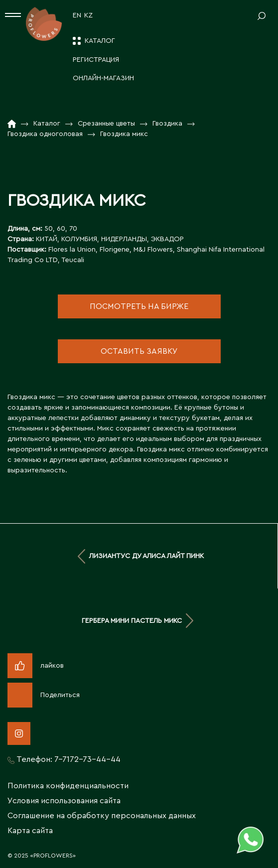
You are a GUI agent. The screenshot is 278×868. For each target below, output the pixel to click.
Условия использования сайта (64, 801)
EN (77, 15)
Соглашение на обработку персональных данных (102, 816)
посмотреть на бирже (139, 306)
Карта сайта (30, 831)
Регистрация (96, 60)
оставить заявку (139, 351)
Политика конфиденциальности (68, 786)
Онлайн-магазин (103, 78)
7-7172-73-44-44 (87, 759)
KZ (88, 15)
